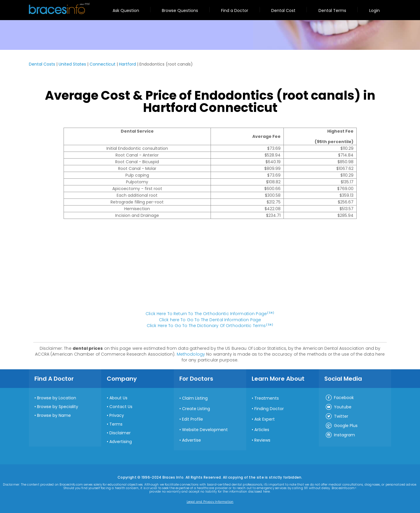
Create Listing (196, 408)
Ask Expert (265, 419)
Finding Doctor (269, 408)
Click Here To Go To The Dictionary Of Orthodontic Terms (210, 325)
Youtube (338, 407)
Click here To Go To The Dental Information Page (210, 319)
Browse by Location (57, 397)
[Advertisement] (210, 268)
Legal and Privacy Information (210, 501)
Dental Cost (283, 10)
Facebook (339, 397)
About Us (118, 397)
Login (374, 10)
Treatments (267, 398)
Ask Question (126, 10)
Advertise (191, 440)
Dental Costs (42, 64)
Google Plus (341, 425)
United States (72, 64)
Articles (262, 429)
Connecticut (103, 64)
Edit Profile (192, 419)
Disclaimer (120, 432)
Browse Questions (180, 10)
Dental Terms (332, 10)
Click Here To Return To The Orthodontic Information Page (210, 314)
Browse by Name (54, 415)
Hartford (127, 64)
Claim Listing (195, 398)
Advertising (121, 441)
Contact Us (121, 406)
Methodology (191, 354)
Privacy (117, 415)
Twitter (337, 416)
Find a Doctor (235, 10)
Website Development (205, 429)
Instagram (340, 435)
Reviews (262, 440)
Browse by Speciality (58, 406)
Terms (116, 424)
